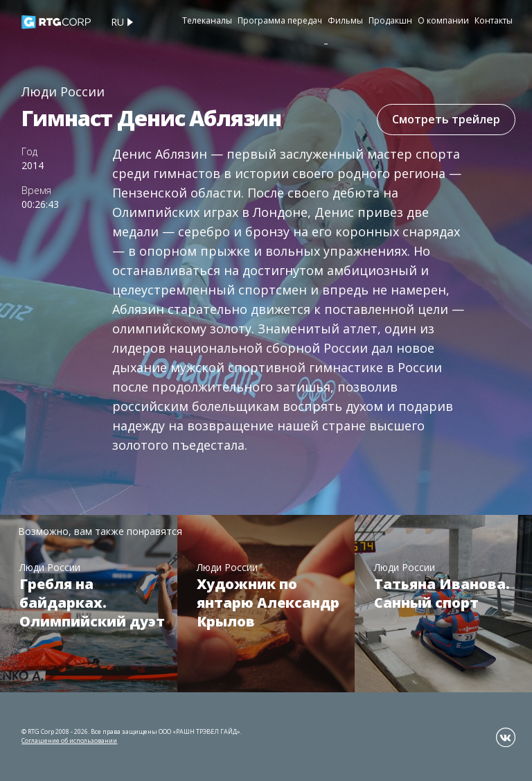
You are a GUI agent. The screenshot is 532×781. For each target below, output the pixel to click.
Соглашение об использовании (69, 740)
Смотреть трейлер (446, 119)
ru (117, 22)
